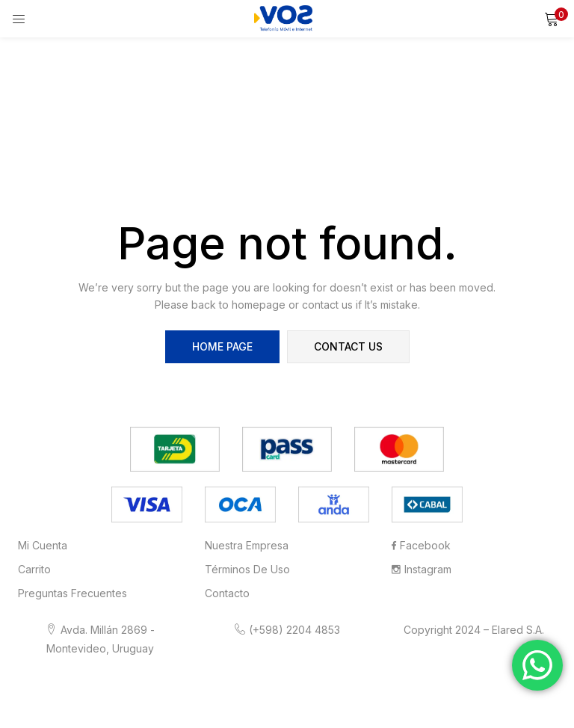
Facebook (421, 545)
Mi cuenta (43, 545)
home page (222, 346)
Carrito (34, 569)
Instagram (422, 569)
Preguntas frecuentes (72, 593)
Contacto (227, 593)
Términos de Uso (247, 569)
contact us (348, 346)
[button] (552, 19)
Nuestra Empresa (247, 545)
